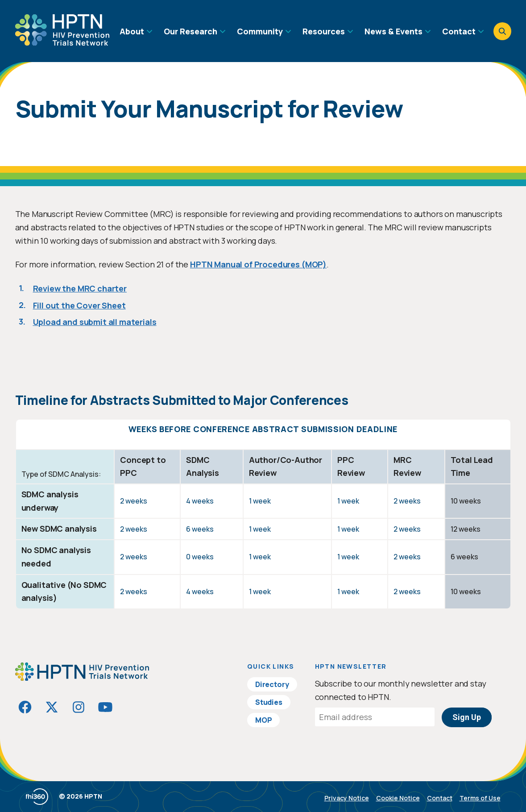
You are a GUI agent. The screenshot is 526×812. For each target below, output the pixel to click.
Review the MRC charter (80, 288)
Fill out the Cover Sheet (79, 305)
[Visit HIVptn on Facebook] (25, 707)
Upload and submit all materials (95, 322)
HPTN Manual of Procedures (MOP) (258, 264)
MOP (264, 720)
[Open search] (502, 31)
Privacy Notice (347, 798)
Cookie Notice (398, 798)
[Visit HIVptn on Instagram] (79, 707)
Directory (272, 684)
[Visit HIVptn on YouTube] (105, 707)
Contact (440, 798)
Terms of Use (480, 798)
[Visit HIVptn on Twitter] (52, 707)
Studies (269, 702)
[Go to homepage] (62, 42)
